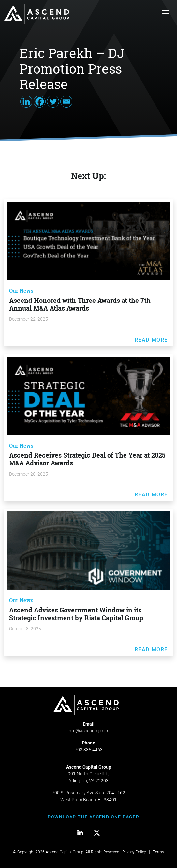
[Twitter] (53, 102)
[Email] (66, 102)
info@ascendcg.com (88, 731)
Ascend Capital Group (65, 852)
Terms (158, 852)
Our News (21, 291)
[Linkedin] (26, 102)
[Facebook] (40, 102)
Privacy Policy (134, 852)
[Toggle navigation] (165, 14)
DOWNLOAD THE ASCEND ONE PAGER (94, 817)
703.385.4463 (89, 750)
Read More (151, 339)
